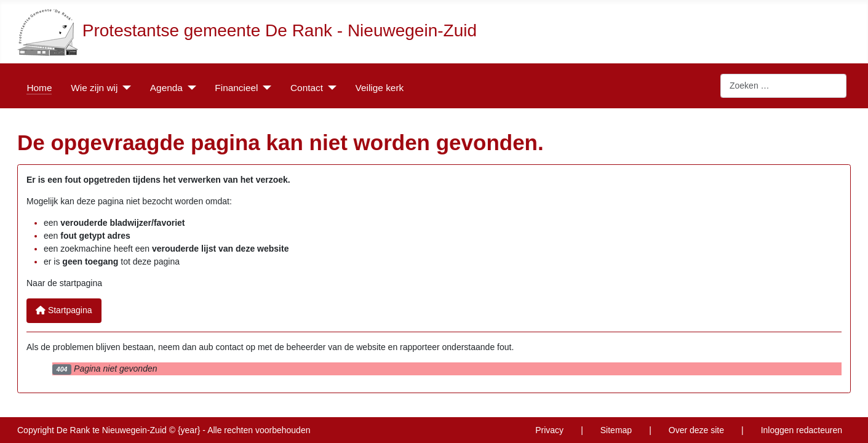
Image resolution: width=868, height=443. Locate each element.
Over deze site (696, 430)
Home (39, 88)
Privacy (549, 430)
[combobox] (783, 86)
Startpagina (64, 310)
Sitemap (616, 430)
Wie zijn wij (94, 88)
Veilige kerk (380, 88)
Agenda (166, 88)
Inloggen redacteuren (802, 430)
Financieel (236, 88)
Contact (307, 88)
